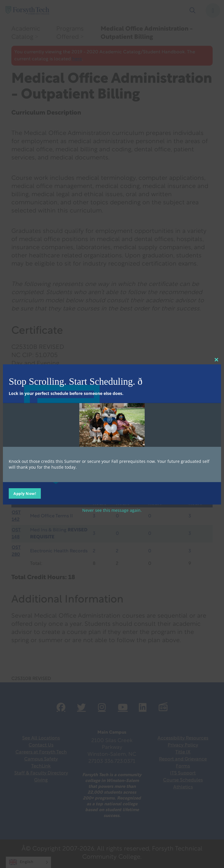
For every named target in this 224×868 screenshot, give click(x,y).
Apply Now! (25, 493)
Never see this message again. (112, 510)
